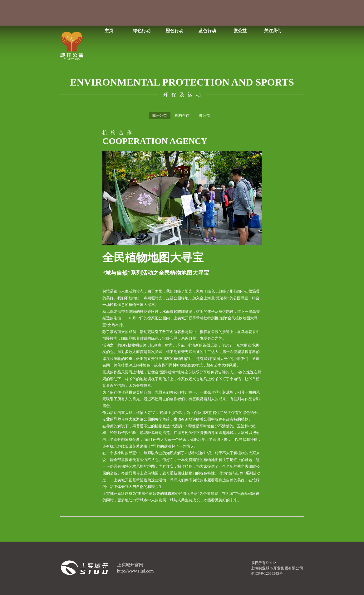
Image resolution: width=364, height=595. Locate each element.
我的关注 (171, 13)
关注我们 (273, 31)
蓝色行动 (207, 31)
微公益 (240, 31)
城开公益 (160, 116)
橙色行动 (175, 31)
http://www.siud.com (135, 571)
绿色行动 (142, 31)
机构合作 (182, 116)
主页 (109, 31)
